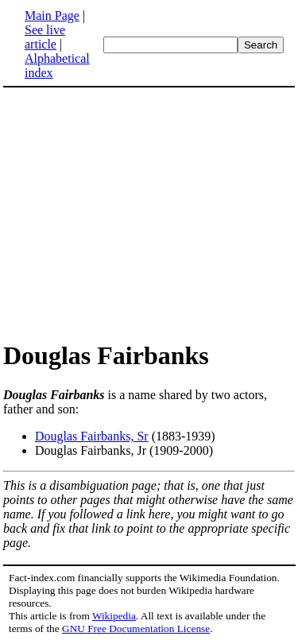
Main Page (52, 16)
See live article (45, 37)
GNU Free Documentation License (136, 628)
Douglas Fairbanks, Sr (92, 436)
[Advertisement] (137, 213)
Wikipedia (114, 616)
